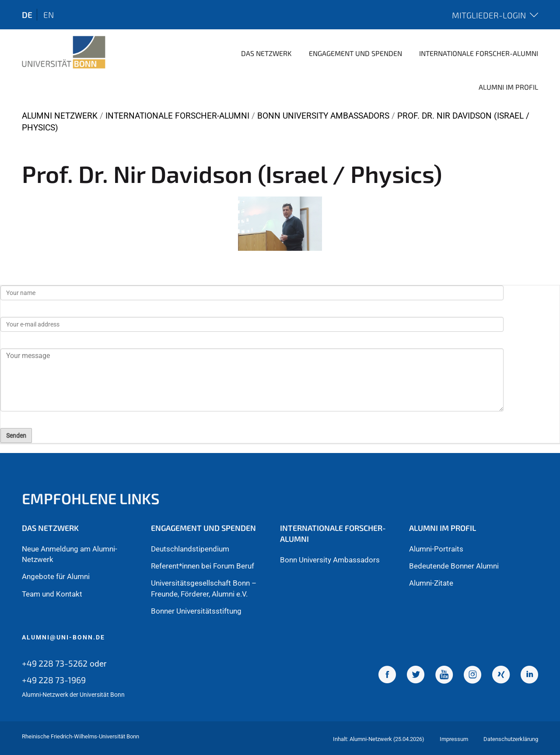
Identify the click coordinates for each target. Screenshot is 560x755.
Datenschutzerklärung (511, 739)
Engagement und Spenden (355, 53)
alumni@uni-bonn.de (63, 637)
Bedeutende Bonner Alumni (454, 566)
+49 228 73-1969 (54, 680)
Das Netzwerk (266, 53)
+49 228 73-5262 (55, 663)
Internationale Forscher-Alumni (479, 53)
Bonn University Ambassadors (323, 116)
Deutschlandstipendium (190, 549)
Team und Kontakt (52, 594)
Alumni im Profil (508, 87)
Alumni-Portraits (436, 549)
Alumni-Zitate (431, 583)
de (27, 15)
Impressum (454, 739)
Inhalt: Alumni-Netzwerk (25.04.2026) (379, 739)
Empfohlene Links (91, 498)
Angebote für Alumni (56, 576)
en (49, 15)
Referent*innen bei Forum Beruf (203, 566)
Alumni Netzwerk (60, 116)
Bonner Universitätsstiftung (196, 611)
